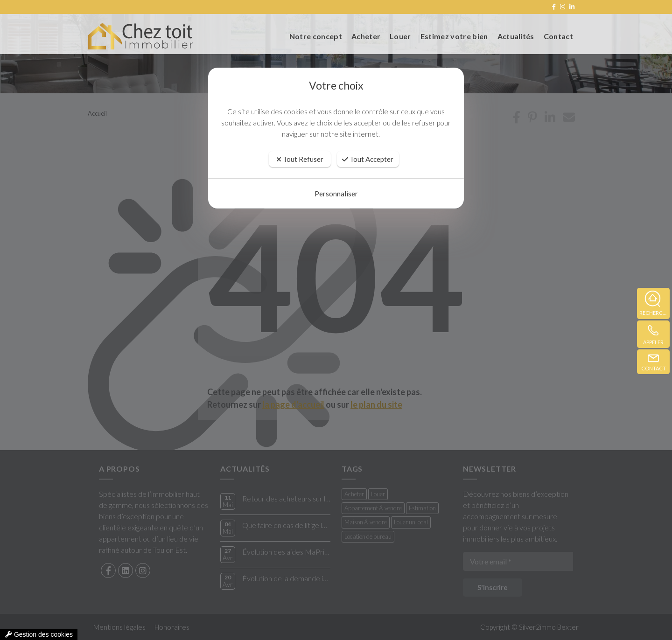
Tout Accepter (368, 159)
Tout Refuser (300, 159)
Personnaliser (336, 194)
